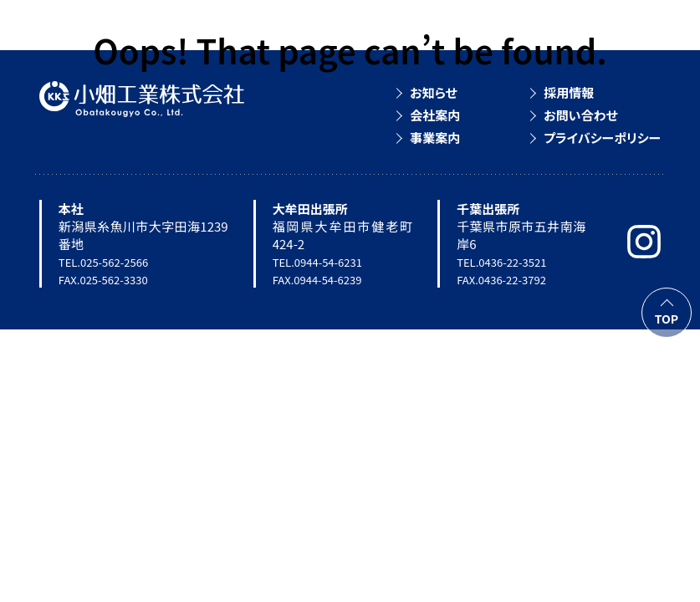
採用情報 (569, 92)
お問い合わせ (581, 115)
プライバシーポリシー (602, 138)
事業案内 (435, 138)
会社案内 (435, 115)
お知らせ (433, 92)
